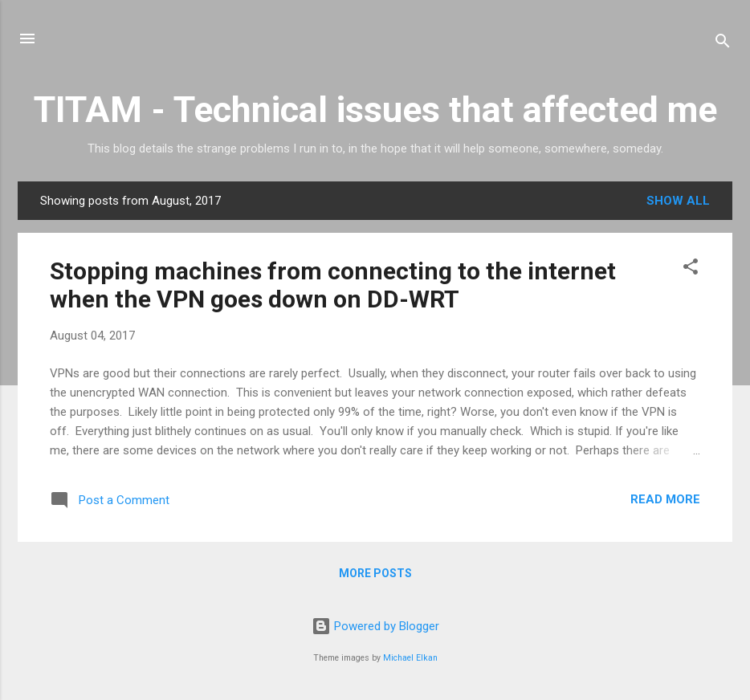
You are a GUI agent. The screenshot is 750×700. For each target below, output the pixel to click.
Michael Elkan (410, 658)
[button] (691, 269)
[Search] (723, 44)
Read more (665, 499)
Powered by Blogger (375, 626)
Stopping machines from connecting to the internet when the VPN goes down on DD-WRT (333, 285)
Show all (678, 201)
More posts (375, 573)
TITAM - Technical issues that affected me (375, 110)
